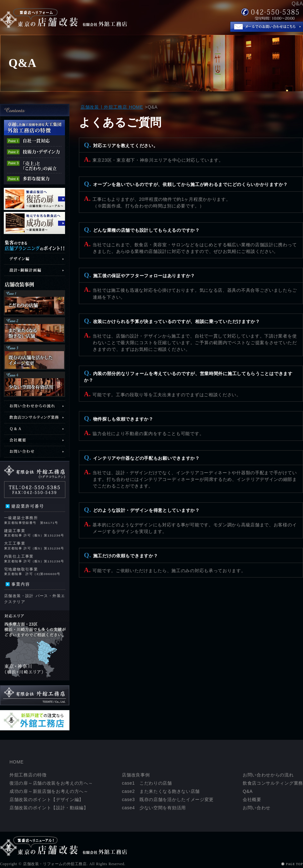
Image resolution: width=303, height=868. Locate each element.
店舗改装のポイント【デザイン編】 (47, 799)
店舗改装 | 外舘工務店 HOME (112, 107)
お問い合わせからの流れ (268, 775)
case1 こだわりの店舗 (147, 783)
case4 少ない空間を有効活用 (154, 808)
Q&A (248, 791)
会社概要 (252, 799)
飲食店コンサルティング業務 (273, 783)
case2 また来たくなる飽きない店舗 (161, 791)
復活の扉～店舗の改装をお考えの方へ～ (51, 783)
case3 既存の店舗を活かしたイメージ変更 (168, 799)
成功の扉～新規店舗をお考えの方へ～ (49, 791)
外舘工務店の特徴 (28, 775)
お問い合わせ (257, 808)
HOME (17, 762)
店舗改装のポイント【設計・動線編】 (49, 808)
